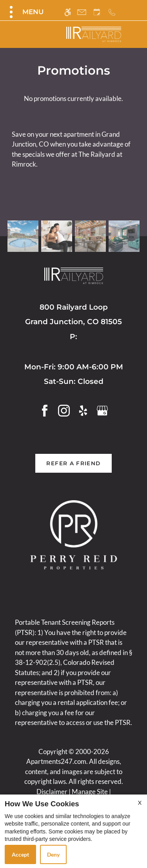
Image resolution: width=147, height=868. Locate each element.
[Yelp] (83, 410)
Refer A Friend (73, 463)
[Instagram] (64, 410)
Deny (53, 854)
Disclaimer (52, 792)
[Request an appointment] (97, 12)
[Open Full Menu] (26, 12)
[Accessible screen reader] (68, 12)
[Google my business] (102, 410)
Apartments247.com (56, 761)
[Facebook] (45, 410)
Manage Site (90, 792)
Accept (20, 854)
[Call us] (112, 12)
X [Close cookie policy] (140, 803)
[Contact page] (82, 12)
